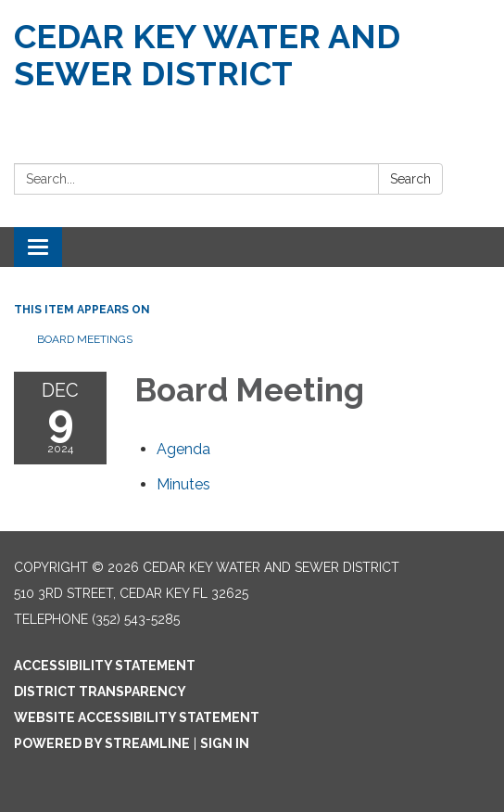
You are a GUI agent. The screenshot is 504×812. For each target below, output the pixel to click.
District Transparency (100, 691)
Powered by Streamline (102, 743)
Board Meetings (85, 339)
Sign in (225, 743)
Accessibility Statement (105, 666)
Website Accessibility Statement (137, 717)
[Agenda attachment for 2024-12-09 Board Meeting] (183, 449)
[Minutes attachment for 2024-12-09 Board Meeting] (183, 484)
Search (410, 179)
